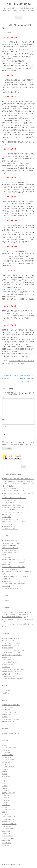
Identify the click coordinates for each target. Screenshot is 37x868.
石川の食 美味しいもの (9, 712)
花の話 (4, 779)
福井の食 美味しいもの (9, 714)
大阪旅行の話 (6, 800)
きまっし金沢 (6, 691)
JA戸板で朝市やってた (9, 526)
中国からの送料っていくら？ (11, 519)
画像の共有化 (6, 564)
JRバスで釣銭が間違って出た (11, 541)
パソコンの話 (6, 762)
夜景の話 (5, 781)
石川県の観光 (6, 752)
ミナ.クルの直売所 (8, 524)
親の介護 (5, 717)
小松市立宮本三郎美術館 (9, 545)
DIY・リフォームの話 (8, 641)
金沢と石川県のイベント (9, 660)
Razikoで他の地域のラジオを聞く (12, 617)
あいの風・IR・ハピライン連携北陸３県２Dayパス (17, 584)
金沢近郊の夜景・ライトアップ (11, 676)
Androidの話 (6, 776)
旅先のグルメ (6, 833)
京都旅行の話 (6, 802)
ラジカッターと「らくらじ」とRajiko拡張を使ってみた (18, 624)
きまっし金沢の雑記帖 (18, 4)
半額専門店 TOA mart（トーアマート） (14, 498)
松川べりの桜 (6, 586)
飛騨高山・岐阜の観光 (9, 793)
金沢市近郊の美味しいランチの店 (12, 672)
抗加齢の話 (6, 769)
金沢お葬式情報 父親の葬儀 (11, 719)
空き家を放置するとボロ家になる (12, 655)
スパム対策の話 (7, 843)
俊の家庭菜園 (6, 710)
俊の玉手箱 (6, 693)
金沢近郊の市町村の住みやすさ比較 (13, 679)
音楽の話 (5, 786)
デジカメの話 (6, 764)
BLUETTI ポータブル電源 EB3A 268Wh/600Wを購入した (18, 479)
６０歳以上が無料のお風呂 (10, 553)
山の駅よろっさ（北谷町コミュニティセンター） (16, 505)
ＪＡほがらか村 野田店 (9, 510)
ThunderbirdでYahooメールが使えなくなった (16, 576)
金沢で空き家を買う (8, 722)
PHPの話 (5, 774)
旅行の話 (5, 807)
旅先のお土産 (6, 831)
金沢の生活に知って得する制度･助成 (13, 669)
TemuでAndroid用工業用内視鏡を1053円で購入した (17, 481)
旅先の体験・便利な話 (9, 829)
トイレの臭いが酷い (8, 503)
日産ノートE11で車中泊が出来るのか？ (14, 488)
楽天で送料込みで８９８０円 (11, 289)
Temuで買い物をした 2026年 (12, 543)
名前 (4, 419)
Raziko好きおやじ (29, 619)
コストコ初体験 (7, 517)
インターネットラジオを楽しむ (11, 643)
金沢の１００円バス (8, 838)
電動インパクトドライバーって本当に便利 (15, 522)
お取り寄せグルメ (7, 836)
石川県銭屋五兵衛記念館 (9, 550)
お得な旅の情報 (7, 826)
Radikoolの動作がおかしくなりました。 (14, 581)
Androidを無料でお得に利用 (11, 638)
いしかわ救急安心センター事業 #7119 (14, 567)
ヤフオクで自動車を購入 (9, 817)
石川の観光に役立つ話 (9, 810)
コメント (6, 397)
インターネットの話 (8, 760)
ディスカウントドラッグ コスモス (12, 512)
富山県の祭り (6, 814)
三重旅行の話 (6, 750)
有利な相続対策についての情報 (11, 653)
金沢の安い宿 (6, 667)
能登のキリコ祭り (7, 657)
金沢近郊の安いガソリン (9, 821)
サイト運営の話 (7, 757)
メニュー (19, 18)
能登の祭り (6, 812)
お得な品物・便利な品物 (16, 361)
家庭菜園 (5, 745)
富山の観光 (6, 791)
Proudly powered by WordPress (11, 864)
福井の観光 (6, 788)
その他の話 (6, 845)
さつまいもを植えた (8, 557)
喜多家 (4, 555)
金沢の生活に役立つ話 (9, 767)
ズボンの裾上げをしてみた (10, 500)
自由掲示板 (6, 600)
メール (4, 427)
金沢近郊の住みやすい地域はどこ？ (13, 674)
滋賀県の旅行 (6, 795)
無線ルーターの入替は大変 (10, 548)
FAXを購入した (7, 515)
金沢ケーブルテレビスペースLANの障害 (14, 562)
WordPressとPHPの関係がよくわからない (15, 560)
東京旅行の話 (6, 798)
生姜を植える (6, 579)
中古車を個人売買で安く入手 (11, 645)
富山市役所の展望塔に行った (11, 588)
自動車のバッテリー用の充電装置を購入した (15, 507)
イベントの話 (6, 783)
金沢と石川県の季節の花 (9, 662)
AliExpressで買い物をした (10, 569)
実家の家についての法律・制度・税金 (13, 650)
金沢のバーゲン (7, 841)
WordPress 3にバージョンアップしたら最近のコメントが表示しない (27, 378)
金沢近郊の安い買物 (8, 819)
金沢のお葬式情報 (7, 664)
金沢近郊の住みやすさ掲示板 (11, 733)
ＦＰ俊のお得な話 (7, 755)
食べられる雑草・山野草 (9, 748)
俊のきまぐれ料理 (7, 707)
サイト (4, 434)
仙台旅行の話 (6, 805)
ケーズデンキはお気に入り (10, 529)
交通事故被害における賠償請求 (11, 705)
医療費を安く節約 (7, 648)
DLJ (5, 626)
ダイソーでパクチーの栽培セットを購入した (15, 491)
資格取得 (5, 772)
